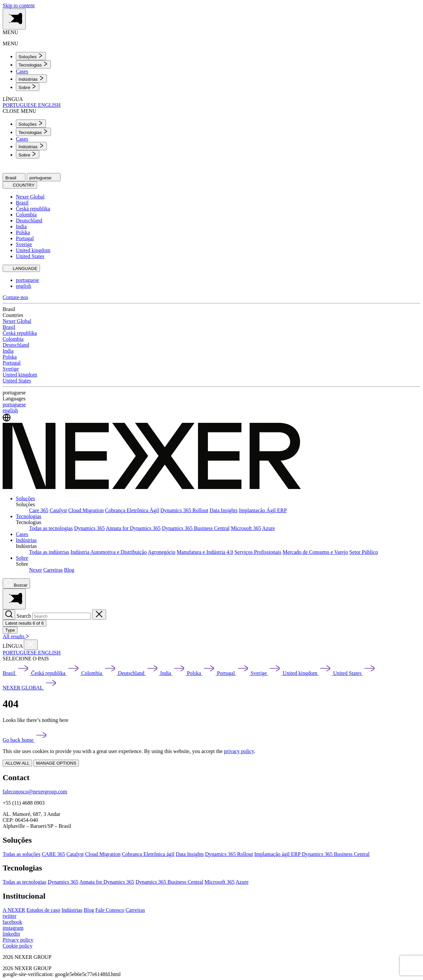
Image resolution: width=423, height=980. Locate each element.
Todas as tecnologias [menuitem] (51, 528)
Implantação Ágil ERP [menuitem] (263, 510)
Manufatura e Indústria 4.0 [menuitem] (205, 552)
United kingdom (33, 250)
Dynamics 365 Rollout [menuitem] (184, 510)
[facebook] (12, 922)
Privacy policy (18, 940)
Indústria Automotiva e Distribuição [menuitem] (109, 552)
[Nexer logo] (152, 487)
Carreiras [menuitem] (53, 570)
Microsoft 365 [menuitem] (246, 528)
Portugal (25, 238)
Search (24, 616)
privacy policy (239, 751)
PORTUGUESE (20, 105)
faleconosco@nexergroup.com (35, 792)
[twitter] (10, 916)
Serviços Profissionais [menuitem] (258, 552)
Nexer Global (30, 197)
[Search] (9, 615)
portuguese (44, 177)
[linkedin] (11, 934)
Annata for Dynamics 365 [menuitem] (133, 528)
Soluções (25, 498)
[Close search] (99, 615)
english (23, 286)
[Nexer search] (16, 583)
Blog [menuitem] (69, 570)
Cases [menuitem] (22, 71)
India (21, 226)
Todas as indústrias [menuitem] (49, 552)
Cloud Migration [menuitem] (86, 510)
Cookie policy (18, 946)
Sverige (24, 244)
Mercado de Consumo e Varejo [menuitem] (315, 552)
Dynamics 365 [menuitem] (89, 528)
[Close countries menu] (31, 645)
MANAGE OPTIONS (56, 763)
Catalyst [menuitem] (58, 510)
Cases (22, 534)
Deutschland (29, 221)
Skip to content (19, 5)
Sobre (22, 558)
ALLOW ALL (17, 763)
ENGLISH (49, 105)
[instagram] (13, 928)
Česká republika (33, 209)
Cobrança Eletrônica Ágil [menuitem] (132, 510)
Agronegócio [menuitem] (162, 552)
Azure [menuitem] (269, 528)
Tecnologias (29, 516)
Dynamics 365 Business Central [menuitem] (196, 528)
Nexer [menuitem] (36, 570)
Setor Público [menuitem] (364, 552)
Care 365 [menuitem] (39, 510)
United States (30, 256)
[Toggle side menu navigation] (14, 19)
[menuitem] (31, 56)
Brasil (14, 177)
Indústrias (26, 540)
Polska (23, 232)
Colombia (26, 215)
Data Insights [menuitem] (224, 510)
